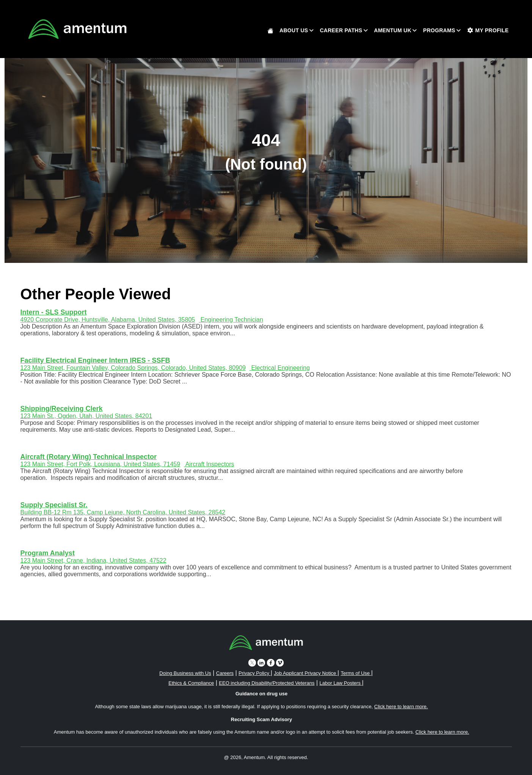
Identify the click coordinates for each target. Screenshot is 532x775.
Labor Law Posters (341, 683)
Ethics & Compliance (191, 683)
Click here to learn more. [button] (401, 707)
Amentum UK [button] (393, 30)
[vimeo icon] (280, 663)
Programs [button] (439, 30)
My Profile (488, 30)
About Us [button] (294, 30)
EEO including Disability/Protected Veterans (267, 683)
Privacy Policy (255, 673)
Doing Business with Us (185, 673)
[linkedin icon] (261, 663)
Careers (225, 673)
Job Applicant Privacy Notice (306, 673)
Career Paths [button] (341, 30)
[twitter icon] (252, 663)
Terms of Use (356, 673)
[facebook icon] (271, 663)
